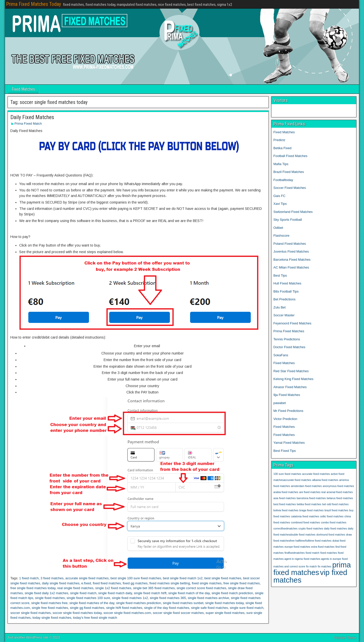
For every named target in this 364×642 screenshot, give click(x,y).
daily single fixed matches (61, 583)
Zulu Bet (280, 307)
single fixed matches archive (208, 598)
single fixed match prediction (232, 593)
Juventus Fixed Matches (291, 251)
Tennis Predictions (287, 339)
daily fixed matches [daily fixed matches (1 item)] (336, 528)
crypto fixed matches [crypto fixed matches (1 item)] (311, 528)
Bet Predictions (285, 299)
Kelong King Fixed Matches (293, 379)
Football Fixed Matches (290, 156)
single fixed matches (50, 598)
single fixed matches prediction (139, 603)
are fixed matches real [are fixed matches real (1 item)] (312, 492)
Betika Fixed (283, 148)
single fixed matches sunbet (183, 603)
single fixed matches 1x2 (130, 598)
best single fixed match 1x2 (183, 578)
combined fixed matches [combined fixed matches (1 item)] (305, 522)
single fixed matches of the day (92, 603)
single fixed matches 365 (168, 598)
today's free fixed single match (95, 618)
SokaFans (281, 355)
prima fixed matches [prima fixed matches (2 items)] (312, 569)
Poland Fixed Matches (290, 244)
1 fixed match (29, 578)
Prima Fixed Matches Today (33, 4)
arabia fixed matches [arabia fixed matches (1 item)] (286, 492)
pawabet (280, 403)
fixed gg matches (135, 583)
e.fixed (86, 583)
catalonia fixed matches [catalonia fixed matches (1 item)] (305, 516)
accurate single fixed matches (87, 578)
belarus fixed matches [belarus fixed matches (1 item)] (340, 498)
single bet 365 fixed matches (154, 588)
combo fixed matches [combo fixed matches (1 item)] (334, 522)
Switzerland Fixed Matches (293, 212)
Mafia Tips (281, 164)
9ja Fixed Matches (287, 395)
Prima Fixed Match (28, 124)
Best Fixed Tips (285, 451)
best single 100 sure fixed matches (136, 578)
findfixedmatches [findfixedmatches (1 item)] (294, 553)
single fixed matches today (224, 603)
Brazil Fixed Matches (289, 172)
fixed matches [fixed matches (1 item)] (329, 553)
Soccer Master (284, 315)
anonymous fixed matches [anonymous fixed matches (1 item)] (338, 486)
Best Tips (280, 275)
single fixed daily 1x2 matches (46, 593)
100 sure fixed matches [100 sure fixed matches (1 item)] (287, 474)
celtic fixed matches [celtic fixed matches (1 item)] (332, 516)
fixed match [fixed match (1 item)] (313, 553)
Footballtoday (283, 180)
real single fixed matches (75, 588)
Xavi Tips (280, 204)
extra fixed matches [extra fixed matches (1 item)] (323, 547)
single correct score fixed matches (201, 588)
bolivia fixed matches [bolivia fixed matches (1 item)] (286, 510)
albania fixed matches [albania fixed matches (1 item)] (325, 480)
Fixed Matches (23, 89)
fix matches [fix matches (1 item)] (325, 566)
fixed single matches (207, 583)
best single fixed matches (223, 578)
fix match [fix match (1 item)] (312, 566)
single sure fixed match (247, 608)
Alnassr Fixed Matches (290, 387)
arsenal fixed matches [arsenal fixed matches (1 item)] (340, 492)
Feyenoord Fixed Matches (292, 323)
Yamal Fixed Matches (290, 443)
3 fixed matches (52, 578)
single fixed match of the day (189, 593)
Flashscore (282, 236)
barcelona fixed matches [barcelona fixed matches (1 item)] (311, 498)
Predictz (279, 140)
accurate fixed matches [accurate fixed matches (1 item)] (316, 474)
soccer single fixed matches (31, 613)
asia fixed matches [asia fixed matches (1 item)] (285, 498)
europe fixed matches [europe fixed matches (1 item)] (297, 547)
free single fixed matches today (33, 588)
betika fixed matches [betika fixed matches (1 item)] (309, 504)
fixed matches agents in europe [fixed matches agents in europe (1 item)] (322, 559)
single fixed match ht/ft (150, 593)
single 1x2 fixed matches (113, 588)
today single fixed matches (52, 618)
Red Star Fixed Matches (291, 371)
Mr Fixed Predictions (288, 411)
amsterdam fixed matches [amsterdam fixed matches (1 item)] (306, 486)
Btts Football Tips (286, 291)
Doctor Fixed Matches (289, 347)
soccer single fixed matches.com (127, 613)
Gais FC (280, 196)
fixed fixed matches (107, 583)
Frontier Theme (345, 638)
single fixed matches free (49, 603)
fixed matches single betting (170, 583)
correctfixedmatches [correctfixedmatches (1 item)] (286, 528)
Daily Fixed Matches (32, 117)
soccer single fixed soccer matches (178, 613)
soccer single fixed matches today (77, 613)
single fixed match (83, 593)
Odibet (278, 228)
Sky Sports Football (288, 220)
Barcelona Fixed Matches (292, 260)
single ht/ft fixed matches (124, 608)
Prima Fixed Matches (289, 331)
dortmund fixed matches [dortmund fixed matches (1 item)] (331, 535)
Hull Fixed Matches (288, 283)
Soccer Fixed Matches (290, 188)
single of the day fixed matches (167, 608)
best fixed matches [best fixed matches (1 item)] (285, 504)
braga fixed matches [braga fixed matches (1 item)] (311, 510)
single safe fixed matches (210, 608)
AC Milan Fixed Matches (291, 267)
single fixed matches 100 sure (88, 598)
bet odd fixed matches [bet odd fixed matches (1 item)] (335, 504)
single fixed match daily (115, 593)
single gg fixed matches (87, 608)
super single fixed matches (225, 613)
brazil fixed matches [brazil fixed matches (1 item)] (336, 510)
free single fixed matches (242, 583)
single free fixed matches (50, 608)
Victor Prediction (285, 419)
